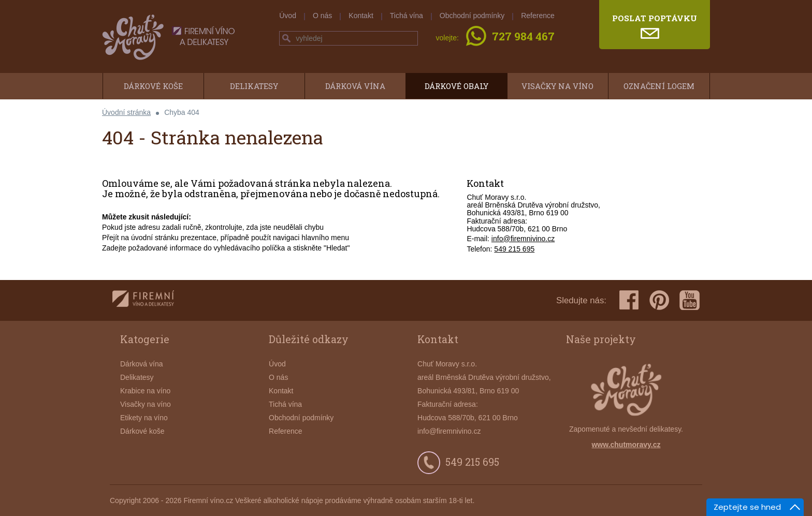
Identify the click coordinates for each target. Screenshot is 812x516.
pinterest (659, 300)
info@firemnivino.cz (523, 239)
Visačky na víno (557, 86)
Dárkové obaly (456, 86)
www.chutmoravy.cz (626, 445)
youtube (690, 300)
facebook (629, 300)
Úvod (288, 16)
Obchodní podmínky (472, 16)
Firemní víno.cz (208, 500)
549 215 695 (514, 249)
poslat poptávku (655, 18)
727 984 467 (523, 37)
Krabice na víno (145, 391)
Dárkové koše (153, 86)
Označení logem (659, 86)
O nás (322, 16)
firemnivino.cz (143, 300)
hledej (286, 38)
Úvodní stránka (126, 112)
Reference (538, 16)
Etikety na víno (144, 418)
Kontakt (361, 16)
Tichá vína (407, 16)
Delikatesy (254, 86)
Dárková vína (355, 86)
